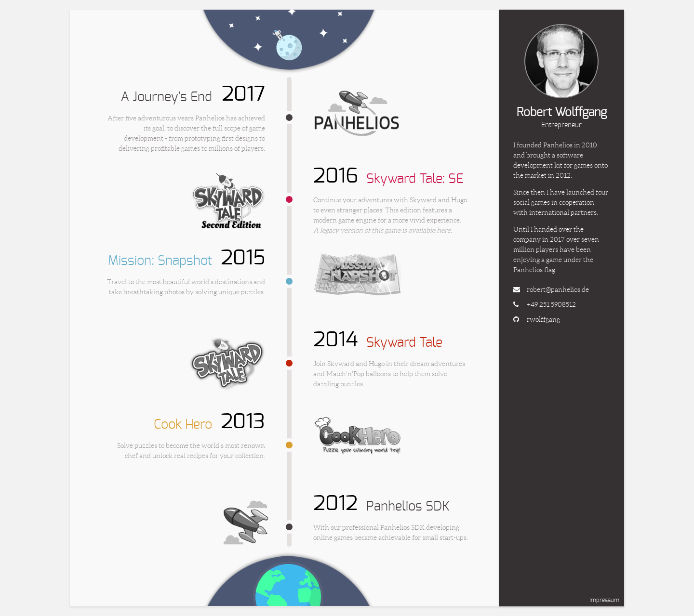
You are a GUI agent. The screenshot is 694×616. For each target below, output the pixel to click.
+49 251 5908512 (551, 304)
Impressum (604, 600)
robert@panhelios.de (558, 289)
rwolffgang (543, 319)
